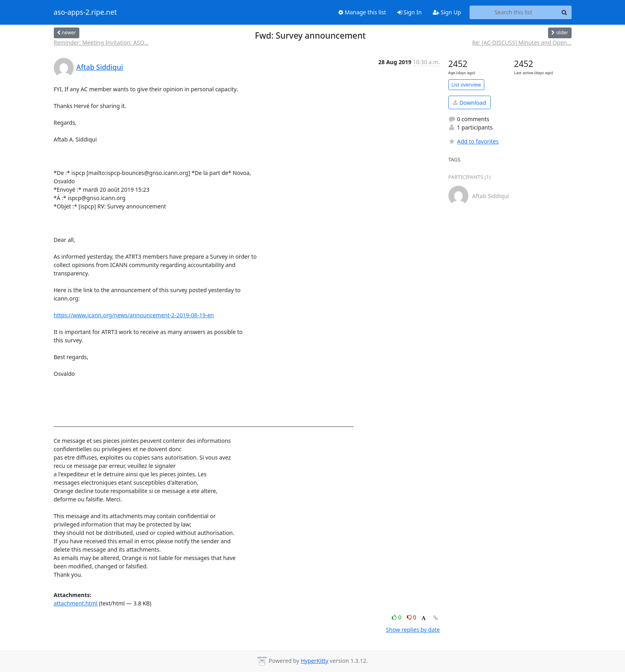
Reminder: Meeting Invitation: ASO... (101, 42)
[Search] (564, 12)
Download (469, 103)
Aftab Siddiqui (100, 67)
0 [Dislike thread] (412, 617)
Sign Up (447, 12)
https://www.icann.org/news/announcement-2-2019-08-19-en (134, 315)
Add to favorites (474, 141)
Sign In (410, 12)
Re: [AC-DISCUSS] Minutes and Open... (522, 42)
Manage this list (362, 12)
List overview (466, 85)
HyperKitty (314, 661)
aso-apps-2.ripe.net (85, 12)
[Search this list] (514, 12)
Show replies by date (413, 630)
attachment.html (76, 603)
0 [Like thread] (397, 617)
